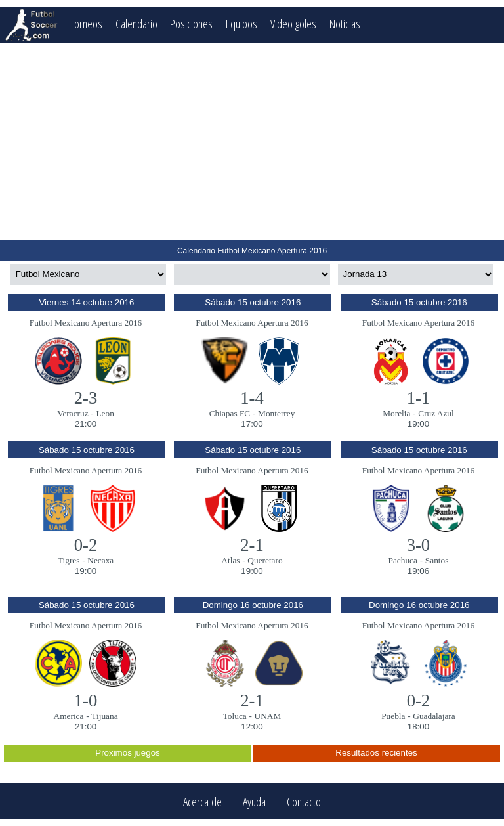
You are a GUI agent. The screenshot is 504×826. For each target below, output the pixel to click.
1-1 (419, 398)
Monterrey (276, 413)
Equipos (241, 23)
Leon (105, 413)
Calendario (136, 23)
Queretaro (265, 560)
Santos (437, 560)
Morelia (396, 413)
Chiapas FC (230, 413)
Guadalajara (434, 716)
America (69, 716)
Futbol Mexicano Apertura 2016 (86, 323)
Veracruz (73, 413)
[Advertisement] (252, 142)
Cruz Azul (436, 413)
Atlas (230, 560)
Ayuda (254, 801)
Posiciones (191, 23)
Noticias (345, 23)
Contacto (304, 801)
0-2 (86, 545)
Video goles (293, 23)
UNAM (268, 716)
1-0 (86, 701)
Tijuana (104, 716)
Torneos (86, 23)
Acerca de (202, 801)
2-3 (86, 398)
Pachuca (403, 560)
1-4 (252, 398)
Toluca (235, 716)
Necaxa (100, 560)
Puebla (393, 716)
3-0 (419, 545)
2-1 (252, 545)
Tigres (69, 560)
